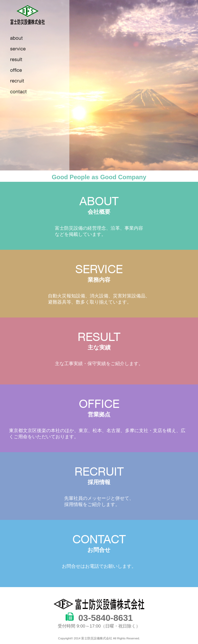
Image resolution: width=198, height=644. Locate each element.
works (21, 71)
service (21, 49)
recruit (21, 81)
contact (21, 92)
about (21, 39)
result (21, 60)
